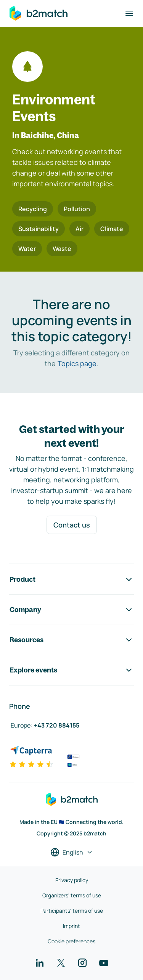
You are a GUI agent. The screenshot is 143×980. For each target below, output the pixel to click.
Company (71, 610)
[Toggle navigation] (129, 13)
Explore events (71, 670)
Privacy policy (72, 880)
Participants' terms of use (72, 911)
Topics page (77, 363)
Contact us (72, 525)
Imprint (71, 926)
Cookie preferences (71, 941)
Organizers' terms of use (72, 895)
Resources (71, 640)
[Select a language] (72, 852)
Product (71, 580)
